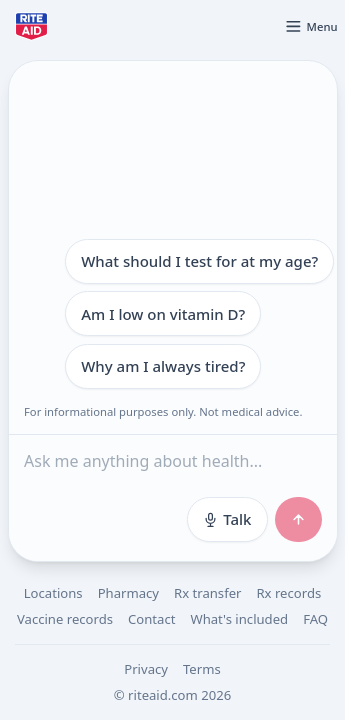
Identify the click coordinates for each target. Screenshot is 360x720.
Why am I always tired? (163, 366)
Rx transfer (207, 593)
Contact (151, 619)
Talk (226, 519)
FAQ (315, 619)
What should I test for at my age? (199, 261)
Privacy (146, 669)
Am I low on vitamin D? (163, 314)
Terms (202, 669)
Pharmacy (128, 593)
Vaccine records (65, 619)
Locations (53, 593)
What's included (239, 619)
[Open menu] (311, 26)
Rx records (288, 593)
